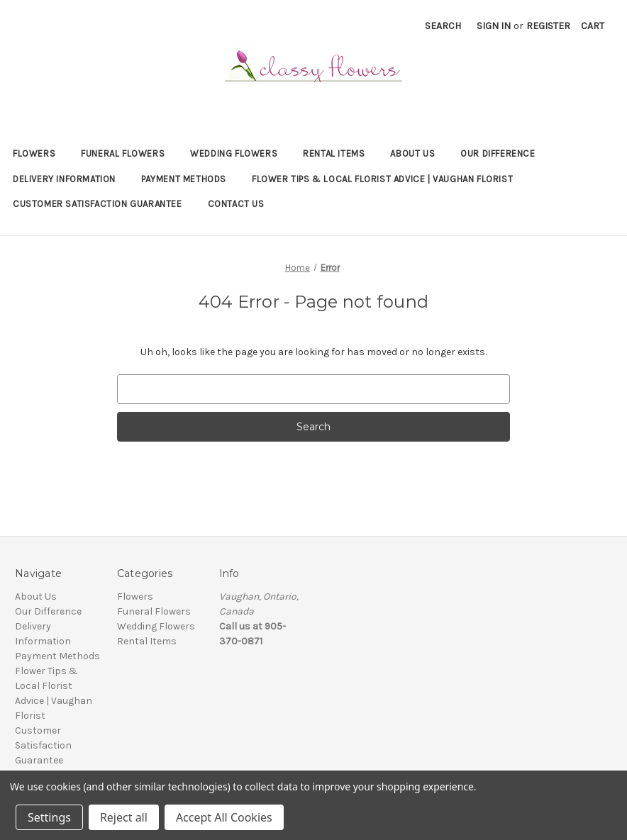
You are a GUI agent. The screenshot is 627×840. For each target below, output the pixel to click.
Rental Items (334, 153)
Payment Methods (184, 179)
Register (548, 26)
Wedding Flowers (234, 153)
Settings (49, 817)
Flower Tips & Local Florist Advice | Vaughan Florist (382, 179)
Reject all (124, 817)
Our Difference (498, 153)
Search (443, 26)
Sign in (494, 26)
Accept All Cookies (224, 817)
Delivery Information (64, 179)
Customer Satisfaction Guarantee (98, 204)
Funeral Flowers (123, 153)
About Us (412, 153)
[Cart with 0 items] (593, 26)
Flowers (34, 153)
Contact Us (236, 204)
